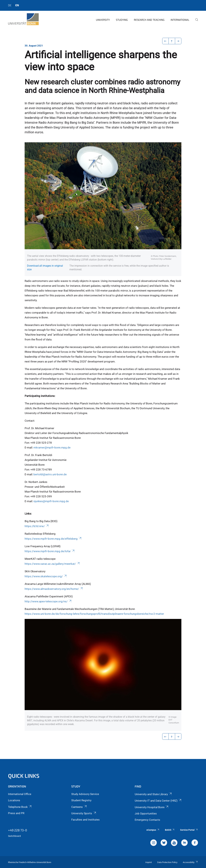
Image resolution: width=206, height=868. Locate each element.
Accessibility (190, 862)
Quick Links (24, 776)
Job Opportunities (146, 813)
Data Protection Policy (167, 862)
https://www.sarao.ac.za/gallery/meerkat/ (52, 564)
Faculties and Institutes (85, 820)
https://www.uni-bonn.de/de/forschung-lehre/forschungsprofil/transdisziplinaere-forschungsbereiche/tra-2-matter (94, 614)
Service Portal (189, 830)
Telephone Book (20, 807)
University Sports (84, 813)
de (10, 5)
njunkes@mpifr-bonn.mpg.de (51, 501)
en (17, 5)
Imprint (149, 862)
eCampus (153, 830)
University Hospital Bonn (152, 807)
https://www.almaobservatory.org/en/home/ (54, 589)
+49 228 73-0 (18, 830)
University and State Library (153, 794)
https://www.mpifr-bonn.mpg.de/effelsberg (53, 539)
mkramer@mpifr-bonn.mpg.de (52, 448)
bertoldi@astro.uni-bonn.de (50, 474)
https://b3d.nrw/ (37, 526)
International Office (20, 794)
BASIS (170, 830)
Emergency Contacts (147, 820)
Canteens (79, 807)
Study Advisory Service (85, 794)
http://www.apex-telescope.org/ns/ (48, 601)
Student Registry (81, 800)
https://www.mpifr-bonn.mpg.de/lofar (50, 551)
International (180, 20)
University (103, 20)
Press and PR (16, 813)
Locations (14, 800)
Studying (122, 20)
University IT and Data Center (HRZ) (158, 801)
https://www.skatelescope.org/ (46, 576)
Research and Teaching (149, 20)
